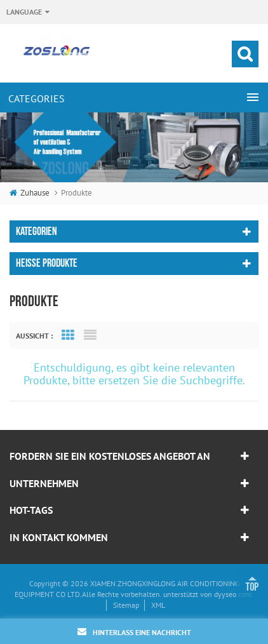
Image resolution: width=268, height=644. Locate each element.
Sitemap (126, 605)
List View (90, 335)
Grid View (68, 335)
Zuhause (30, 193)
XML (158, 605)
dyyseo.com (233, 594)
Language (24, 12)
